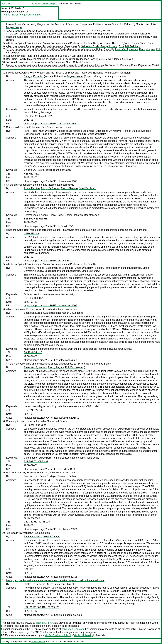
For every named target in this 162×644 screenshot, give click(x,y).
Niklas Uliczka (31, 234)
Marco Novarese (148, 629)
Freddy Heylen (147, 49)
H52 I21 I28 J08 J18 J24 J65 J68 (42, 607)
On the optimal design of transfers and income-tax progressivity (40, 34)
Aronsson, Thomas (110, 43)
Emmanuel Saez (63, 62)
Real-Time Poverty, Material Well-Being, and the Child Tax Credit (41, 59)
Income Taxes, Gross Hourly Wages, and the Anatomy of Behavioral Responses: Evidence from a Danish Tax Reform (69, 24)
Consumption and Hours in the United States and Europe (37, 56)
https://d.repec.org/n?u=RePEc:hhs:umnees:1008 (50, 181)
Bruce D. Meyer (104, 59)
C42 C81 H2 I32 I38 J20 (37, 522)
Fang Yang (88, 56)
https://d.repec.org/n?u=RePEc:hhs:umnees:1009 (50, 306)
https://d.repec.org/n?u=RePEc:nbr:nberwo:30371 (51, 529)
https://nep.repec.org (73, 629)
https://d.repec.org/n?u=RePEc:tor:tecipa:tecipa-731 (52, 360)
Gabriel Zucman (82, 62)
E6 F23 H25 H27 (33, 352)
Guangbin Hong (109, 46)
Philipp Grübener (104, 34)
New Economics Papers (45, 4)
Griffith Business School (58, 635)
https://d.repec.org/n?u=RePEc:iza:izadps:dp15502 (51, 124)
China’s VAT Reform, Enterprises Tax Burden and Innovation (38, 31)
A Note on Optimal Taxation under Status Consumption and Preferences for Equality (51, 43)
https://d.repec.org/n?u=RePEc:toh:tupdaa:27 (48, 261)
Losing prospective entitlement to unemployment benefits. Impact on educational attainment (55, 65)
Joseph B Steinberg (129, 46)
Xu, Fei (106, 31)
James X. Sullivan (123, 59)
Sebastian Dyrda (90, 46)
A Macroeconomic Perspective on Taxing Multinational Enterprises (42, 46)
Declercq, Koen (129, 65)
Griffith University (83, 635)
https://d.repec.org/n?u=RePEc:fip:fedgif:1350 (48, 226)
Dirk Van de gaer (74, 367)
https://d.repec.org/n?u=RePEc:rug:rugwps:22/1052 (51, 418)
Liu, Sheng (95, 31)
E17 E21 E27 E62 (33, 410)
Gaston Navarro (123, 34)
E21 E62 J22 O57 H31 (36, 462)
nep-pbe (7, 4)
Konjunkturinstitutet (30, 15)
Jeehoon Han (87, 59)
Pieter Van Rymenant (126, 49)
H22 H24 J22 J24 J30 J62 (38, 116)
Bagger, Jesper (14, 27)
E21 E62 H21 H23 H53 (36, 219)
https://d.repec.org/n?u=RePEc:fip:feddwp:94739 (50, 469)
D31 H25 (29, 569)
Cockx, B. (114, 65)
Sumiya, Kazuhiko (146, 24)
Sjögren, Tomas (130, 43)
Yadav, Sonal (147, 43)
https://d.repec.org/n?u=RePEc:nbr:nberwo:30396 (51, 577)
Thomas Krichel (38, 641)
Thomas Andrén (10, 15)
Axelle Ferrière (86, 34)
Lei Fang (76, 56)
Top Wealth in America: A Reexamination (28, 62)
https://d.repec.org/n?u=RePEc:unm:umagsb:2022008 (53, 615)
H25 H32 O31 (31, 174)
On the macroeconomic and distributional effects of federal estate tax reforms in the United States (58, 49)
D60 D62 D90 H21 (34, 298)
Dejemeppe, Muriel (148, 65)
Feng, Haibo (82, 31)
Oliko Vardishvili (142, 34)
